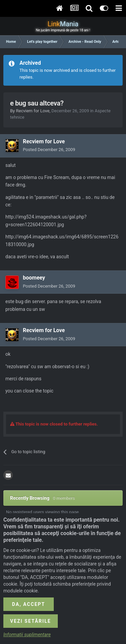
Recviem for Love (33, 111)
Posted (49, 150)
